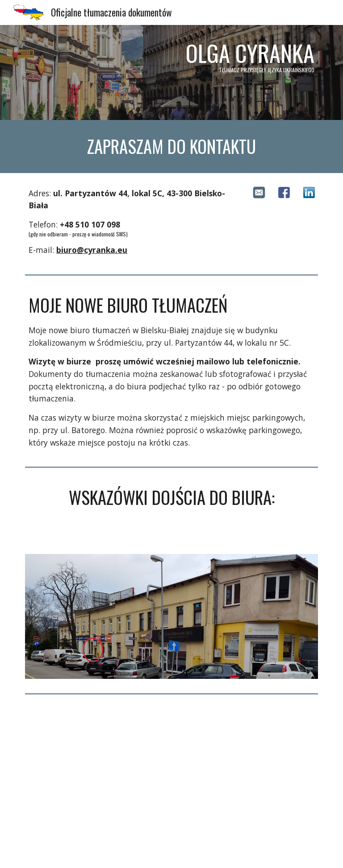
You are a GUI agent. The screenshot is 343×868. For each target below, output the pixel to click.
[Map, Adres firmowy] (171, 783)
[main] (171, 72)
